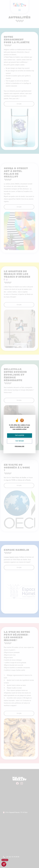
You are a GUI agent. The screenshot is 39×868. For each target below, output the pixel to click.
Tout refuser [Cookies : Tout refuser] (20, 441)
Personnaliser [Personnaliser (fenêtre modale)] (19, 447)
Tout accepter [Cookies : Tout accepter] (19, 435)
